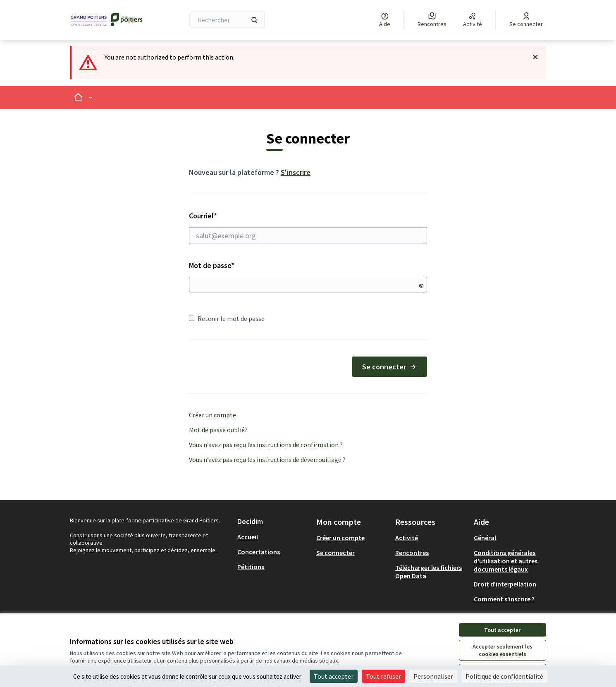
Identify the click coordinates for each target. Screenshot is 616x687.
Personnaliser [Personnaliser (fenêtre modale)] (433, 676)
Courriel (308, 227)
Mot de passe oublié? (218, 430)
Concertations (259, 552)
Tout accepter (502, 630)
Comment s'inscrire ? (504, 599)
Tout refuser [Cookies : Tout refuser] (383, 676)
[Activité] (473, 20)
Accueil (248, 537)
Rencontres (412, 553)
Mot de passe (212, 265)
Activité (407, 538)
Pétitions (251, 567)
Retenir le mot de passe (227, 318)
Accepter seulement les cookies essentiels (503, 650)
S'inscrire (296, 172)
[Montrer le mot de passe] (421, 286)
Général (485, 538)
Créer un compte (212, 415)
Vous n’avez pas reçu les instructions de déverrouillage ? (267, 460)
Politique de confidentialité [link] (504, 676)
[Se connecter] (526, 20)
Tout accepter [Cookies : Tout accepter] (334, 676)
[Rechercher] (228, 20)
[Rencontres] (432, 20)
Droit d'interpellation (505, 584)
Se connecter (389, 367)
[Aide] (385, 20)
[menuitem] (273, 537)
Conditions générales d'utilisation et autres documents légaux (506, 561)
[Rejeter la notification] (535, 57)
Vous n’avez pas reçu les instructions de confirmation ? (266, 445)
